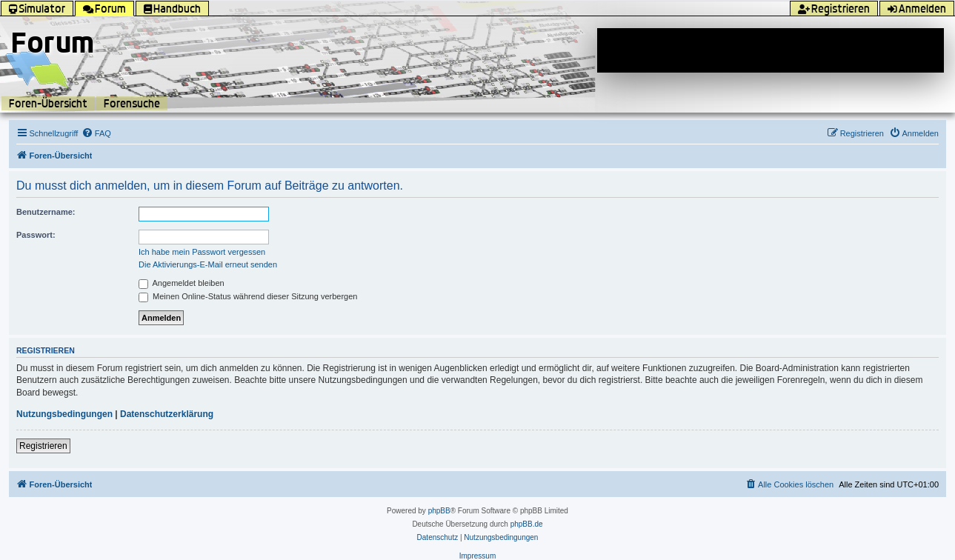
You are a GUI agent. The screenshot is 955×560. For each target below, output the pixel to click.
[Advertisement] (771, 50)
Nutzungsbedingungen (64, 414)
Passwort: (36, 235)
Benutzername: (46, 212)
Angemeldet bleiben (182, 283)
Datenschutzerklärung (167, 414)
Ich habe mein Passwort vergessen (202, 252)
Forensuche (132, 103)
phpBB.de (527, 524)
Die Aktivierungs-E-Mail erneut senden (208, 264)
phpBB (439, 511)
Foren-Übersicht (48, 103)
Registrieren (43, 446)
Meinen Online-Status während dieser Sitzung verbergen (248, 296)
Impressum (477, 556)
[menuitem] (96, 133)
